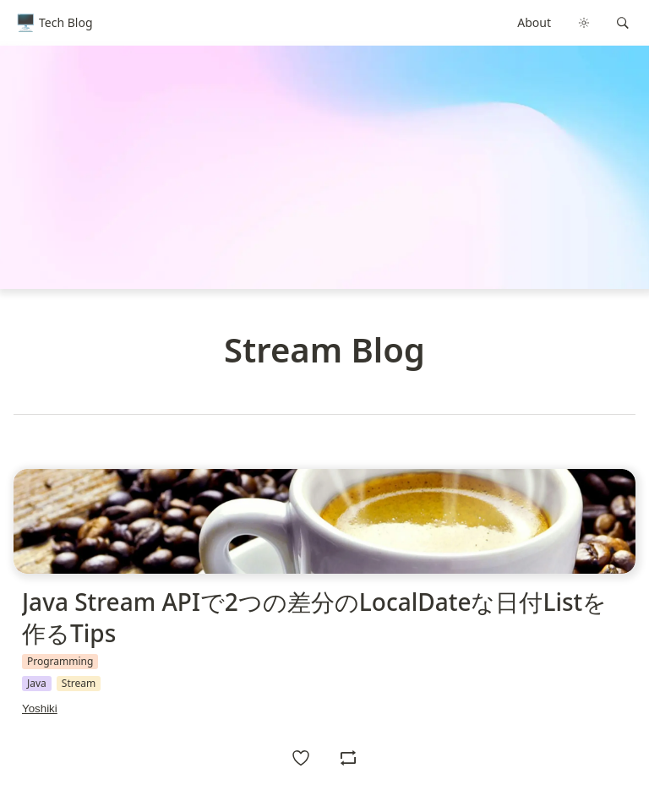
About (534, 22)
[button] (623, 23)
